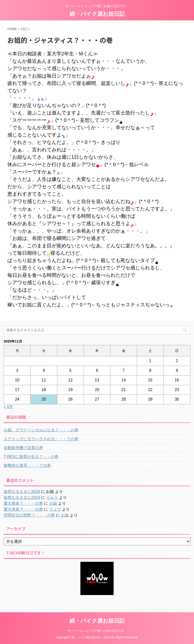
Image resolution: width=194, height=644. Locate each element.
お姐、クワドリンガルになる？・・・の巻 (41, 430)
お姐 (53, 503)
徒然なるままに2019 (22, 492)
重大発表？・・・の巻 (23, 503)
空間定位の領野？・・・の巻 (29, 515)
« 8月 (8, 407)
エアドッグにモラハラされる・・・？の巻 (41, 439)
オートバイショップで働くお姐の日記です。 (97, 631)
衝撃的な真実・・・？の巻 (27, 465)
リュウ (55, 509)
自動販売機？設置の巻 (23, 448)
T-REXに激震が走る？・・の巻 (31, 457)
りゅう (52, 497)
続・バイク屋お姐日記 (97, 14)
